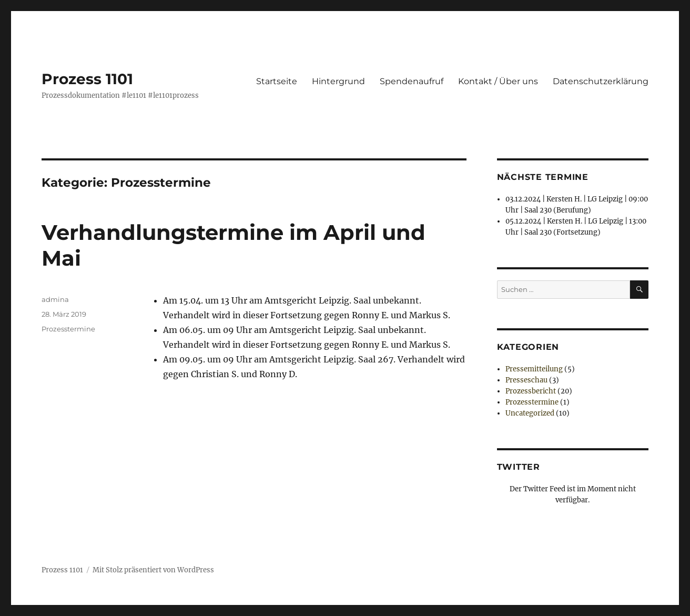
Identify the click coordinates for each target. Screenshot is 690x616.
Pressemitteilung (534, 369)
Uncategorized (530, 413)
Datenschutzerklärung (601, 81)
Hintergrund (338, 81)
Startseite (277, 81)
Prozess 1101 (87, 79)
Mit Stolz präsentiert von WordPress (153, 570)
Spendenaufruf (412, 81)
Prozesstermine (68, 329)
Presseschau (526, 380)
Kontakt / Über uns (498, 81)
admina (55, 299)
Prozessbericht (531, 391)
